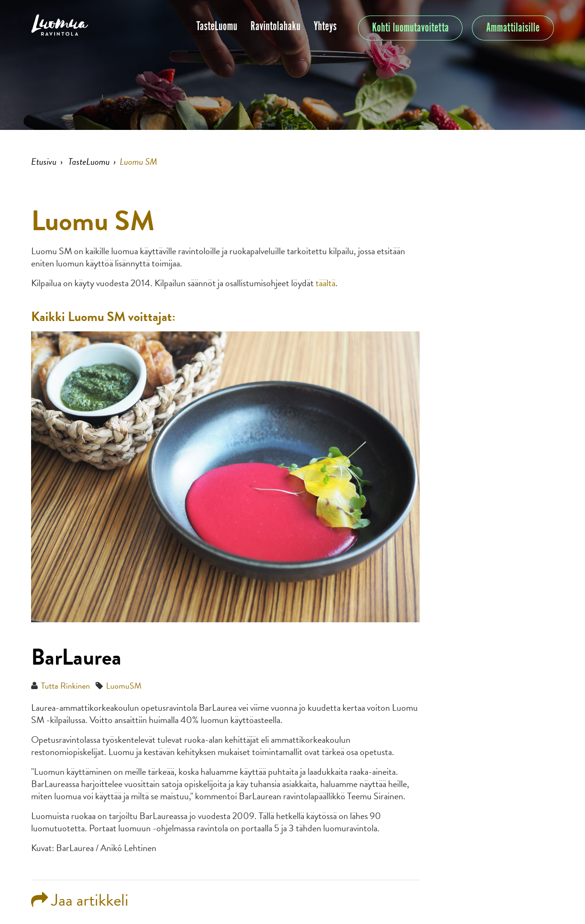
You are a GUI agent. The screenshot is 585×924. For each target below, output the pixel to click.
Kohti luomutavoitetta (410, 28)
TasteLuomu (217, 27)
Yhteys (325, 27)
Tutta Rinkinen (65, 686)
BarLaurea (76, 657)
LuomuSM (124, 686)
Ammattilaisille (513, 28)
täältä (325, 283)
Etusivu (44, 161)
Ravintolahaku (276, 27)
